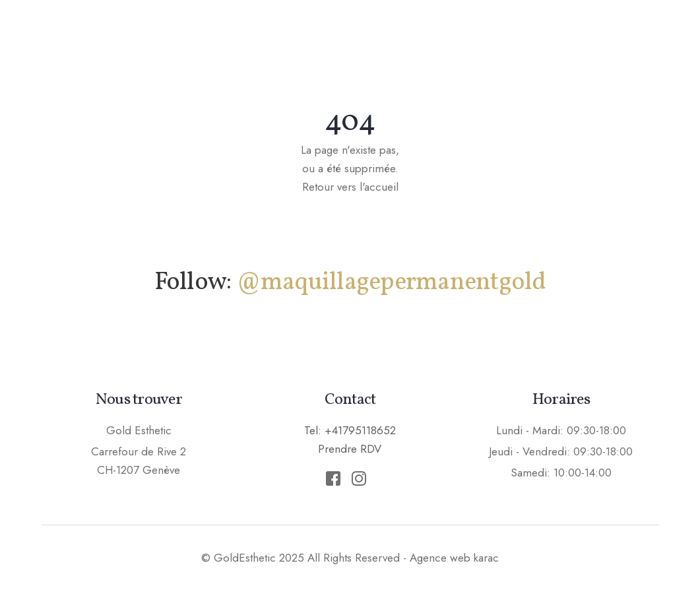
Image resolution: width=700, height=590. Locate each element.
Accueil (229, 36)
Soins (399, 36)
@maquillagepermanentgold (391, 283)
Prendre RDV (641, 36)
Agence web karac (454, 558)
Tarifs (552, 36)
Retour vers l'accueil (350, 187)
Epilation (475, 36)
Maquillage (317, 36)
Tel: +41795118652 (350, 430)
